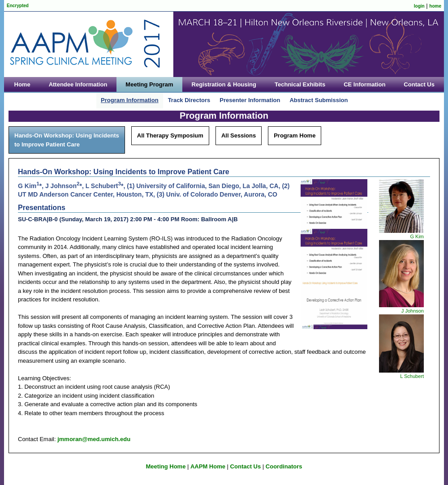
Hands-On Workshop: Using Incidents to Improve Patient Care (67, 140)
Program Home (295, 135)
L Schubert (412, 376)
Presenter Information (250, 100)
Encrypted (18, 6)
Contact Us (246, 466)
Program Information (130, 100)
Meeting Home (166, 466)
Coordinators (284, 466)
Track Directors (189, 100)
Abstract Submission (319, 100)
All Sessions (239, 135)
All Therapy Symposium (170, 135)
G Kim (417, 236)
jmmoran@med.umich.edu (94, 439)
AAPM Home (208, 466)
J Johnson (413, 311)
